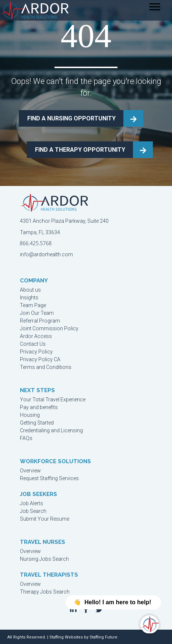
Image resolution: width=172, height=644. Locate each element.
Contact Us (33, 344)
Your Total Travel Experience (53, 400)
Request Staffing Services (49, 478)
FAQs (26, 438)
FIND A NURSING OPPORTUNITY (71, 118)
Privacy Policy (36, 352)
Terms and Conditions (46, 367)
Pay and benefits (39, 407)
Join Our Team (37, 313)
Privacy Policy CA (40, 360)
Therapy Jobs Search (45, 592)
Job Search (33, 511)
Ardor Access (36, 336)
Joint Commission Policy (49, 329)
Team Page (33, 305)
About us (30, 290)
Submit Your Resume (45, 519)
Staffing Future (103, 637)
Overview (30, 471)
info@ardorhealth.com (46, 254)
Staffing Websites (66, 637)
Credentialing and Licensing (51, 431)
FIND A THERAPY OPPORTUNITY (80, 150)
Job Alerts (31, 504)
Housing (30, 415)
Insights (29, 298)
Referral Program (40, 321)
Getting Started (37, 423)
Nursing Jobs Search (44, 559)
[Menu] (155, 7)
